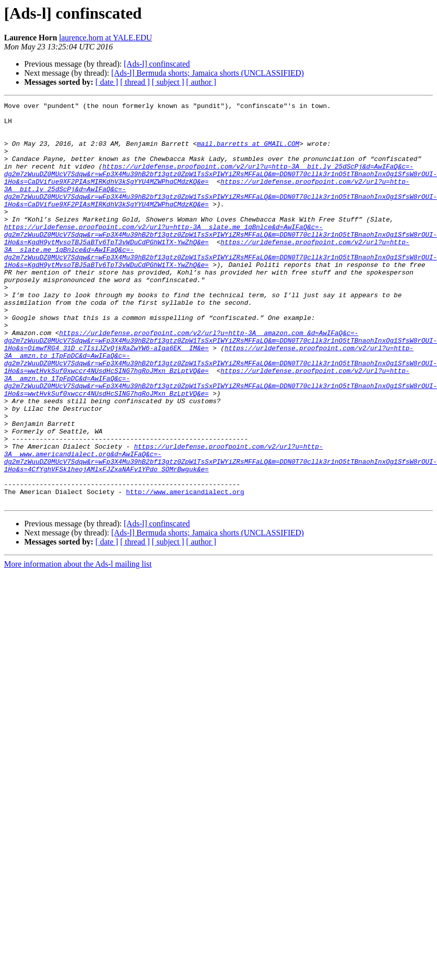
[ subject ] (168, 82)
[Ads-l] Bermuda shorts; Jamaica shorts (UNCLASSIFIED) (207, 73)
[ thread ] (135, 82)
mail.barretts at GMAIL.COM (248, 152)
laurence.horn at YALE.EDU (105, 38)
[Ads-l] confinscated (157, 64)
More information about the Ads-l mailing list (78, 644)
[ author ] (201, 82)
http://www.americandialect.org (185, 570)
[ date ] (107, 82)
